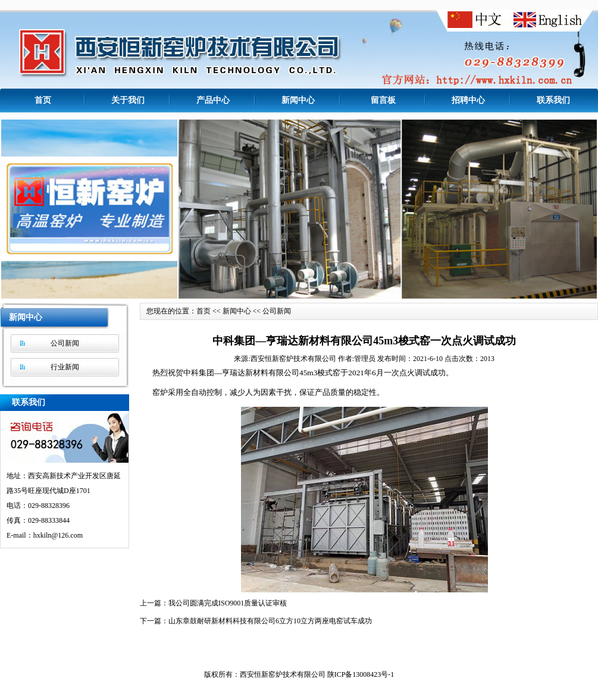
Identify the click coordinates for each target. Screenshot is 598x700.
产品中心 (213, 100)
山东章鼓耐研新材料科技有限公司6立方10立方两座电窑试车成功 (270, 623)
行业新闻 (65, 367)
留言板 (383, 100)
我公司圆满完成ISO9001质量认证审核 (228, 605)
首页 (43, 100)
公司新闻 (65, 343)
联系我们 (553, 100)
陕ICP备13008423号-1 (361, 677)
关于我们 (128, 100)
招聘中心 (468, 100)
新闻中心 (298, 100)
